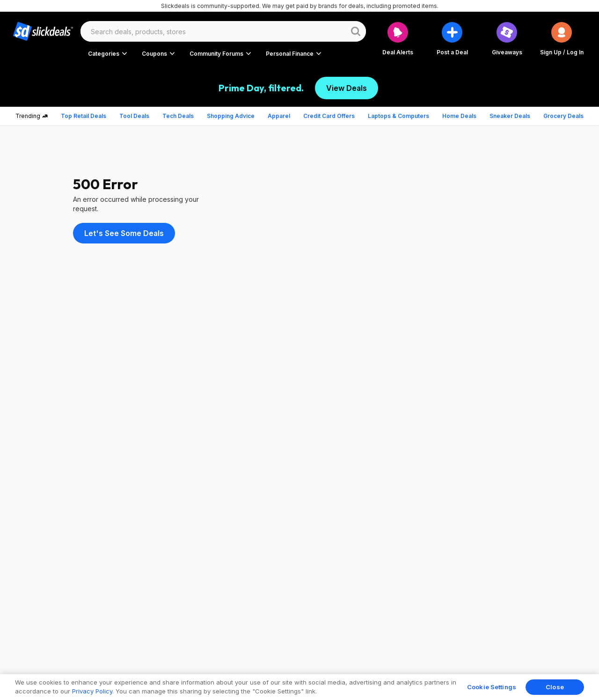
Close (555, 687)
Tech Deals (178, 116)
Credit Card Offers (329, 116)
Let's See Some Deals (124, 233)
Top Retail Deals (84, 116)
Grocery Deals (563, 116)
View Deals (347, 88)
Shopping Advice (231, 116)
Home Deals (459, 116)
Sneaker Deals (510, 116)
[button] (562, 39)
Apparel (279, 116)
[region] (299, 687)
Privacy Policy (92, 691)
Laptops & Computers (398, 116)
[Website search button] (356, 31)
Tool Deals (134, 116)
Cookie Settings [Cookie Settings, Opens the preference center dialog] (492, 687)
